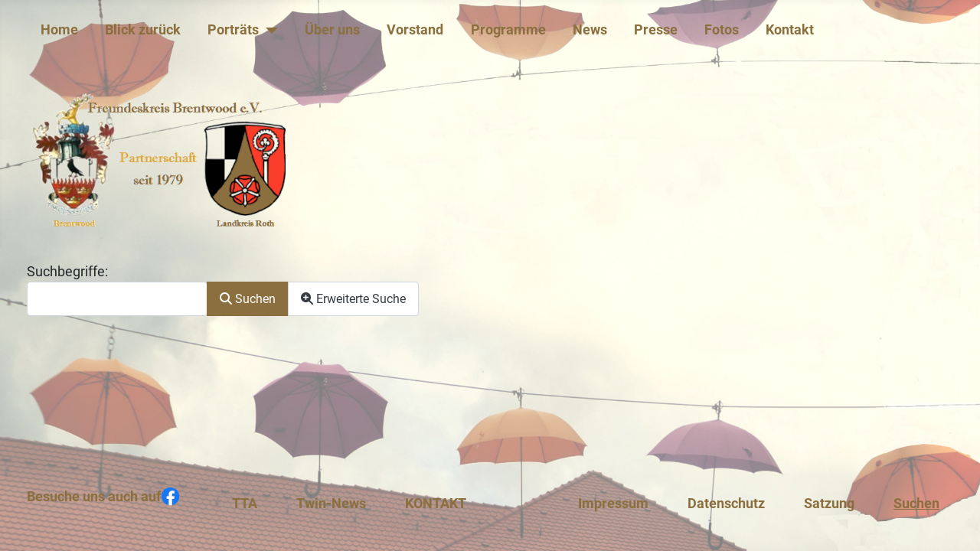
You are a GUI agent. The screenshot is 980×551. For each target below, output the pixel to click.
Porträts (233, 30)
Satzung (829, 504)
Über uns (332, 30)
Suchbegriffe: (67, 272)
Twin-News (331, 504)
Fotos (722, 30)
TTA (245, 504)
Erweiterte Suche (353, 299)
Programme (508, 30)
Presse (656, 30)
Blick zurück (143, 30)
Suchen (248, 299)
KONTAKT (436, 504)
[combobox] (117, 299)
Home (59, 30)
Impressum (613, 504)
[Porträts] (268, 30)
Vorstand (415, 30)
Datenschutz (726, 504)
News (590, 30)
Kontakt (790, 30)
